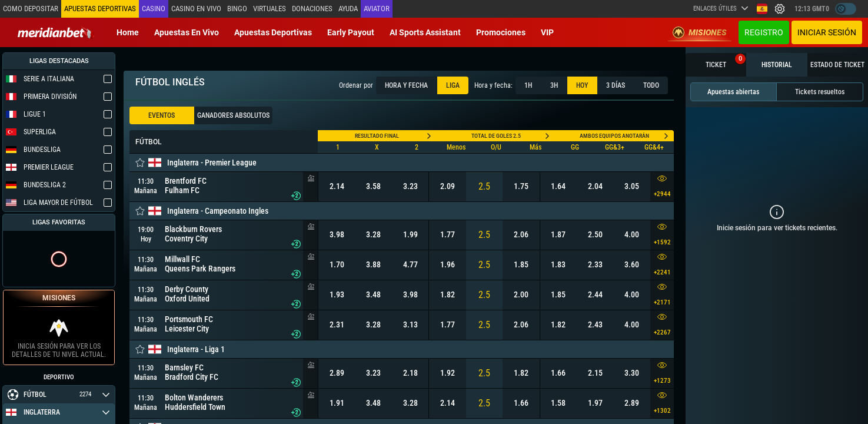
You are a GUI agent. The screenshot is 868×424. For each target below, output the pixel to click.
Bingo (237, 9)
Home (128, 32)
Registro (764, 32)
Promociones (501, 32)
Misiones (700, 32)
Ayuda (348, 9)
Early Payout (351, 32)
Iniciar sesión (827, 32)
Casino (154, 9)
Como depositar (31, 9)
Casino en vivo (196, 9)
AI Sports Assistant (425, 32)
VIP (547, 32)
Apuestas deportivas (273, 32)
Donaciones (312, 9)
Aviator (377, 9)
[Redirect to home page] (56, 32)
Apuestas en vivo (187, 32)
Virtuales (270, 9)
